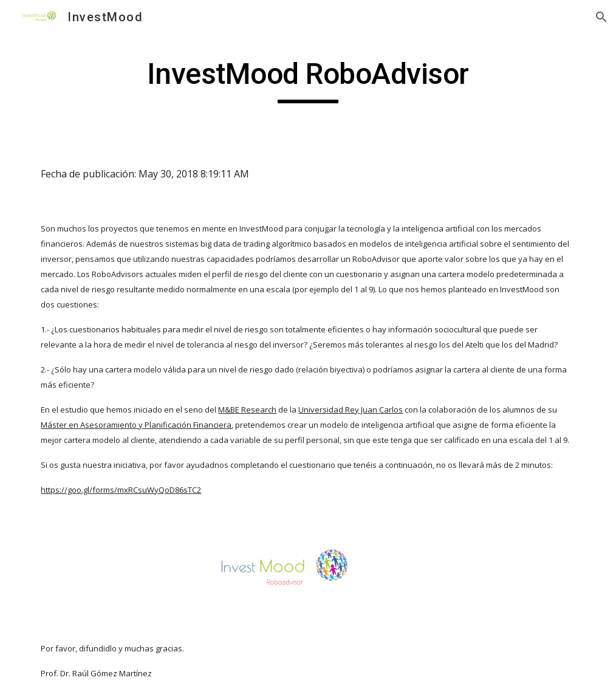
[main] (308, 80)
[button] (601, 17)
